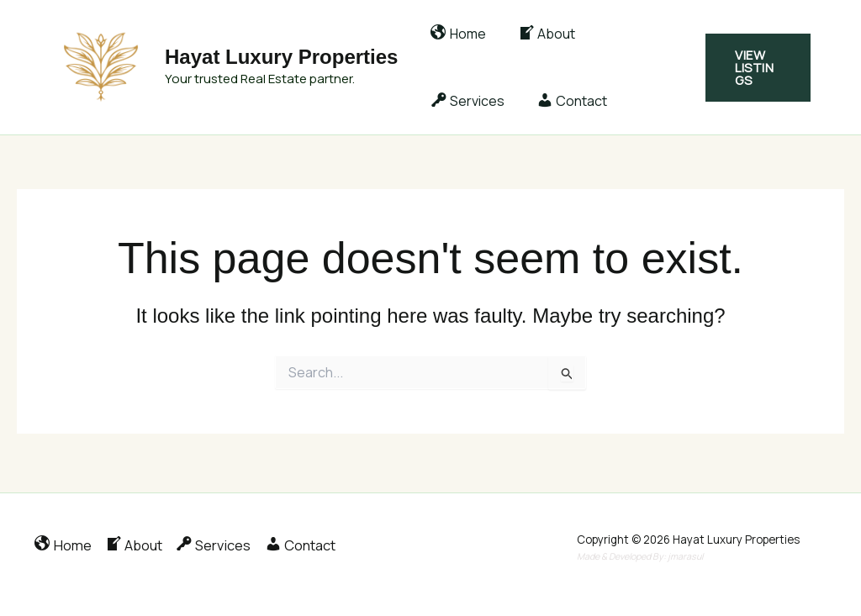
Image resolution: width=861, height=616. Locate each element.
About (539, 34)
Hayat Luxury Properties (281, 57)
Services (631, 34)
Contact (463, 101)
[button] (756, 68)
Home (456, 34)
